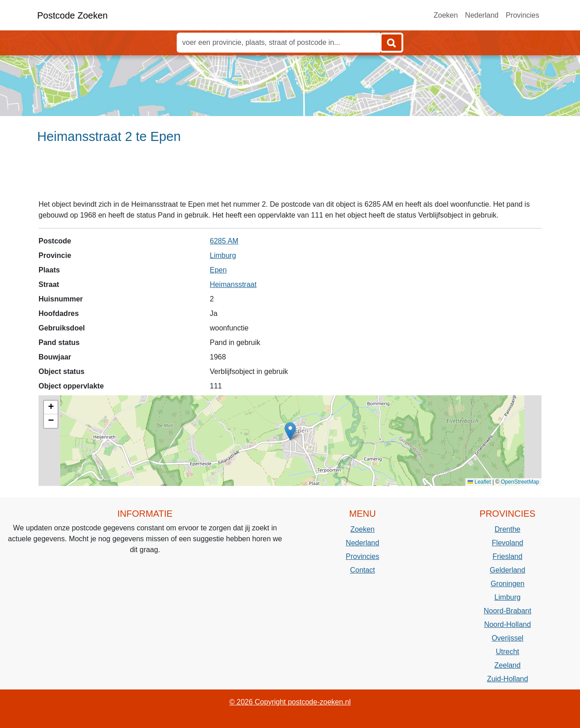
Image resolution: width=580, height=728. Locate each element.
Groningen (508, 584)
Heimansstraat (233, 284)
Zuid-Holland (508, 679)
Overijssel (507, 638)
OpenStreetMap (520, 482)
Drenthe (508, 529)
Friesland (507, 556)
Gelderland (507, 570)
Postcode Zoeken (72, 15)
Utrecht (507, 652)
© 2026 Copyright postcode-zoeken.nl (290, 702)
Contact (362, 570)
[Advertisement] (290, 175)
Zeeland (507, 665)
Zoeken (446, 15)
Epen (218, 270)
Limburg (223, 255)
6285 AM (224, 241)
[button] (290, 431)
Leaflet (479, 482)
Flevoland (507, 543)
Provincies (522, 15)
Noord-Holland (507, 624)
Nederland (482, 15)
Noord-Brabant (508, 611)
